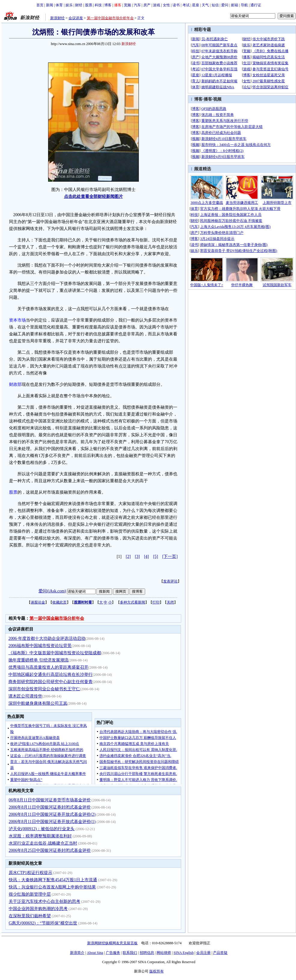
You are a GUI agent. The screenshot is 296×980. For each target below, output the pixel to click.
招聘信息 (147, 953)
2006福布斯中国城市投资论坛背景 (40, 646)
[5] (156, 557)
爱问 (225, 5)
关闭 (170, 602)
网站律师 (164, 953)
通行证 (256, 5)
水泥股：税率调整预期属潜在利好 (40, 836)
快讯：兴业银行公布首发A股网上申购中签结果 (52, 887)
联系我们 (130, 953)
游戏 (157, 5)
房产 (147, 5)
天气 (205, 5)
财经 (79, 5)
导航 (244, 5)
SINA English (183, 953)
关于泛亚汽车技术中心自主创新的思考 (44, 901)
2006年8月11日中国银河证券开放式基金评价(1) (52, 822)
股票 (89, 5)
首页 (40, 5)
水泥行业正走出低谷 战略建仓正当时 (43, 843)
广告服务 (113, 953)
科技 (98, 5)
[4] (146, 557)
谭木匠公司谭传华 (25, 696)
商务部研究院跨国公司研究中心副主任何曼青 (50, 682)
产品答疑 (220, 953)
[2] (128, 557)
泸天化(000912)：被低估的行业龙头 (42, 829)
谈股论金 (38, 602)
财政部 (15, 384)
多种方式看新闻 (133, 602)
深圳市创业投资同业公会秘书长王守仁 (44, 689)
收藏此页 (60, 602)
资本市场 (17, 320)
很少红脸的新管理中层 (30, 894)
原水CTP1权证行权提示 (31, 873)
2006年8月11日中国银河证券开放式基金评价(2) (52, 814)
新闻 (50, 5)
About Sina (95, 953)
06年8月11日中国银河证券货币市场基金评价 (50, 800)
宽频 (127, 5)
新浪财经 (57, 18)
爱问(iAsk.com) (52, 591)
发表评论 (170, 581)
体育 (59, 5)
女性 (166, 5)
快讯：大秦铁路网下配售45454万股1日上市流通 (53, 880)
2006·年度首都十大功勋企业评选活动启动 (47, 638)
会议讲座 (76, 18)
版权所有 (157, 971)
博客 (108, 5)
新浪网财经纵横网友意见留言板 (112, 943)
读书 (176, 5)
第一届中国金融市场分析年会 (110, 18)
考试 (186, 5)
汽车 (137, 5)
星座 (196, 5)
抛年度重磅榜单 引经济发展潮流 (38, 660)
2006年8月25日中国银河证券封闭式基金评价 (50, 850)
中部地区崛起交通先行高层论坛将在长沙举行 (50, 675)
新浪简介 (77, 953)
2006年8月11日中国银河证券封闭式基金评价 (50, 807)
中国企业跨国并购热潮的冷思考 (38, 909)
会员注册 (203, 953)
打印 (156, 602)
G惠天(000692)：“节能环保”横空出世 (43, 923)
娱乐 (69, 5)
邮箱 (235, 5)
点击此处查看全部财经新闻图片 (93, 197)
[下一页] (170, 557)
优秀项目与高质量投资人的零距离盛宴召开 (48, 667)
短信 (215, 5)
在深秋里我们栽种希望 (30, 916)
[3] (137, 557)
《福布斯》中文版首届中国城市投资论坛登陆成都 (55, 653)
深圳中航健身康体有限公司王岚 (38, 703)
